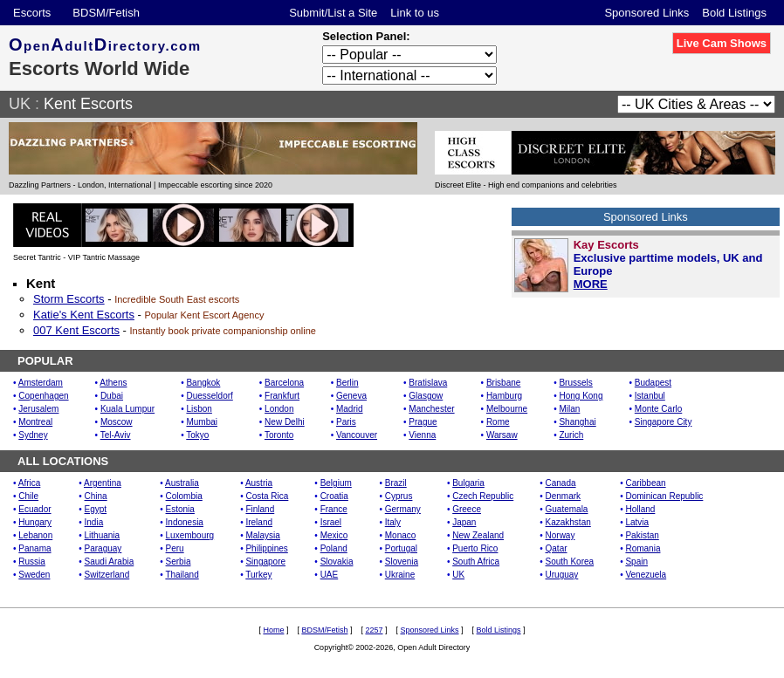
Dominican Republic (664, 496)
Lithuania (103, 535)
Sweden (34, 575)
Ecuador (34, 509)
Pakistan (642, 535)
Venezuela (646, 575)
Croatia (334, 496)
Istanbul (650, 396)
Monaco (401, 535)
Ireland (259, 522)
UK (20, 104)
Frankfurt (282, 396)
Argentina (103, 483)
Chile (28, 496)
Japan (464, 522)
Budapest (653, 383)
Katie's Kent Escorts (84, 315)
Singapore (265, 562)
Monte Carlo (658, 409)
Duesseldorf (209, 396)
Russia (32, 562)
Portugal (401, 548)
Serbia (179, 562)
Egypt (96, 509)
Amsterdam (41, 383)
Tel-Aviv (116, 435)
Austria (259, 483)
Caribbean (645, 483)
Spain (636, 562)
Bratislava (428, 383)
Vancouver (357, 435)
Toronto (279, 435)
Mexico (334, 535)
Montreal (35, 422)
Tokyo (197, 435)
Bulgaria (468, 483)
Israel (331, 522)
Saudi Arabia (110, 562)
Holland (640, 509)
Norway (560, 535)
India (94, 522)
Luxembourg (190, 535)
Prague (423, 422)
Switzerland (107, 575)
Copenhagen (43, 396)
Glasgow (426, 396)
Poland (334, 548)
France (334, 509)
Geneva (351, 396)
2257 (374, 630)
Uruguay (562, 575)
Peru (175, 548)
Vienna (422, 435)
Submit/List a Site (333, 13)
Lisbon (199, 409)
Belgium (336, 483)
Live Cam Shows (722, 43)
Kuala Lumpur (127, 409)
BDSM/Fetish (106, 13)
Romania (643, 548)
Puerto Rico (475, 548)
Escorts (32, 13)
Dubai (112, 396)
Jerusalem (38, 409)
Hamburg (504, 396)
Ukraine (400, 575)
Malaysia (262, 535)
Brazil (396, 483)
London (279, 409)
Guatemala (567, 509)
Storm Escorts (69, 299)
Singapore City (664, 422)
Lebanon (35, 535)
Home (273, 630)
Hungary (35, 522)
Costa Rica (267, 496)
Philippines (266, 548)
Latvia (637, 522)
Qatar (557, 548)
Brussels (575, 383)
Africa (30, 483)
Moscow (117, 422)
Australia (182, 483)
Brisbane (503, 383)
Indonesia (185, 522)
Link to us (415, 13)
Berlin (347, 383)
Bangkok (203, 383)
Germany (403, 509)
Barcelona (284, 383)
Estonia (180, 509)
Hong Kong (581, 396)
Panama (34, 548)
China (96, 496)
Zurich (571, 435)
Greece (467, 509)
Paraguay (103, 548)
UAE (330, 575)
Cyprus (399, 496)
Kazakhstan (568, 522)
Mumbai (202, 422)
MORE (591, 284)
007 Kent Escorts (76, 330)
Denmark (564, 496)
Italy (393, 522)
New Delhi (285, 422)
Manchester (431, 409)
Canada (561, 483)
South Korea (570, 562)
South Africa (476, 562)
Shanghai (577, 422)
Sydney (33, 435)
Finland (260, 509)
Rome (498, 422)
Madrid (350, 409)
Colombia (184, 496)
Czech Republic (483, 496)
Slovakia (337, 562)
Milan (569, 409)
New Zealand (478, 535)
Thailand (182, 575)
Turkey (258, 575)
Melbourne (507, 409)
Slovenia (402, 562)
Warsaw (502, 435)
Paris (346, 422)
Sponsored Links (646, 13)
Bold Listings (734, 13)
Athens (113, 383)
